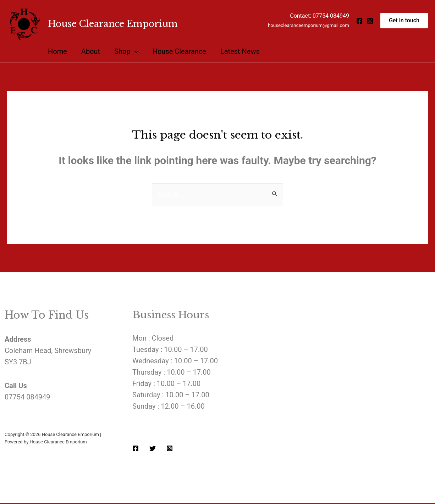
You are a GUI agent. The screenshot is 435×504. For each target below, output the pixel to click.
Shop (126, 51)
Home (57, 51)
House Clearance (179, 51)
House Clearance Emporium (113, 24)
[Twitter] (153, 449)
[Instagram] (370, 21)
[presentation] (134, 51)
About (91, 51)
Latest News (240, 51)
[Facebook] (359, 21)
